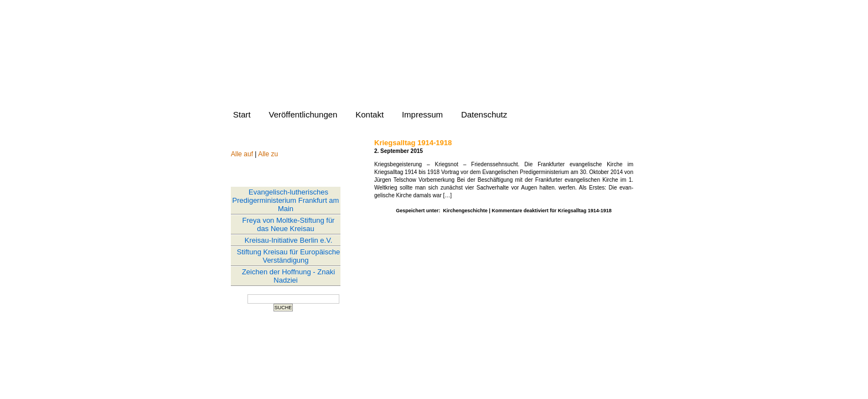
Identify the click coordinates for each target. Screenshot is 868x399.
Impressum (422, 114)
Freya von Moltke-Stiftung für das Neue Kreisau (289, 224)
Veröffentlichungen (303, 114)
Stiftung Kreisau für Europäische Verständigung (288, 256)
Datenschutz (484, 114)
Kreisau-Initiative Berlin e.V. (289, 240)
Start (242, 114)
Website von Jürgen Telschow (426, 66)
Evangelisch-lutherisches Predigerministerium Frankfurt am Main (286, 200)
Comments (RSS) (457, 346)
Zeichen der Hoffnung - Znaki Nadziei (288, 276)
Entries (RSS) (406, 346)
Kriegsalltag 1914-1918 (413, 143)
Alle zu (268, 154)
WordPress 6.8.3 (474, 339)
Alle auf (242, 154)
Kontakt (370, 114)
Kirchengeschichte (465, 211)
